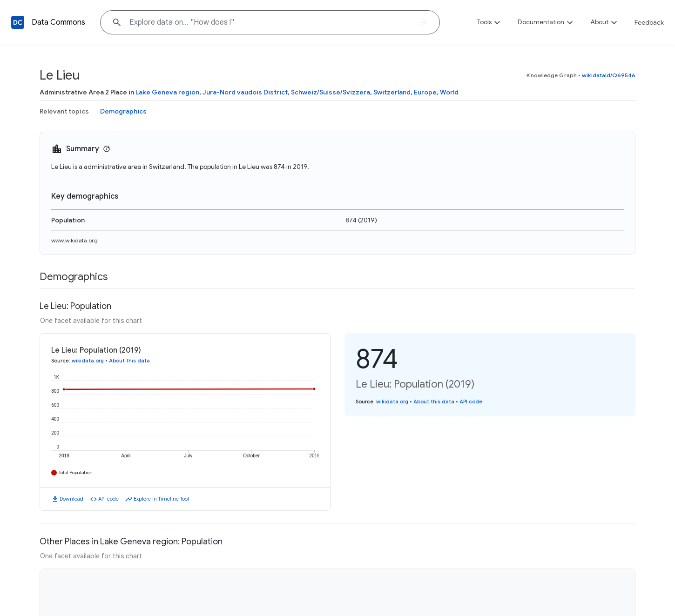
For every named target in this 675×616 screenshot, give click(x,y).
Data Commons (58, 22)
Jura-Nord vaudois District (245, 92)
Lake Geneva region (167, 92)
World (449, 92)
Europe (425, 92)
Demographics (123, 111)
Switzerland (392, 92)
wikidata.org (88, 361)
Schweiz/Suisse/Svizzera (331, 92)
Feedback (649, 22)
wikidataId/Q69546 (609, 75)
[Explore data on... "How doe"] (270, 22)
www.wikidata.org (74, 240)
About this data (129, 361)
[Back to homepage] (18, 22)
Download (71, 499)
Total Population (76, 472)
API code (108, 499)
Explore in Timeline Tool (161, 499)
